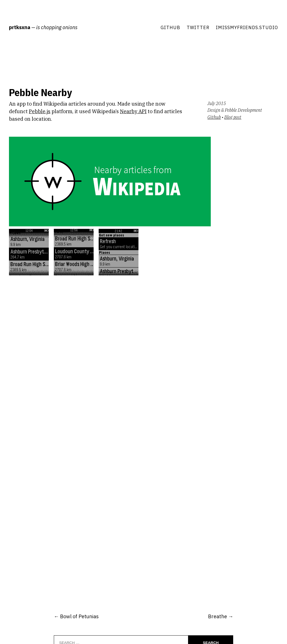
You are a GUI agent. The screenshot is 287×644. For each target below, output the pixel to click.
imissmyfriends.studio (247, 27)
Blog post (233, 117)
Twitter (198, 27)
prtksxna (20, 27)
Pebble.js (40, 111)
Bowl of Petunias (79, 616)
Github (170, 27)
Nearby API (133, 111)
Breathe (217, 616)
